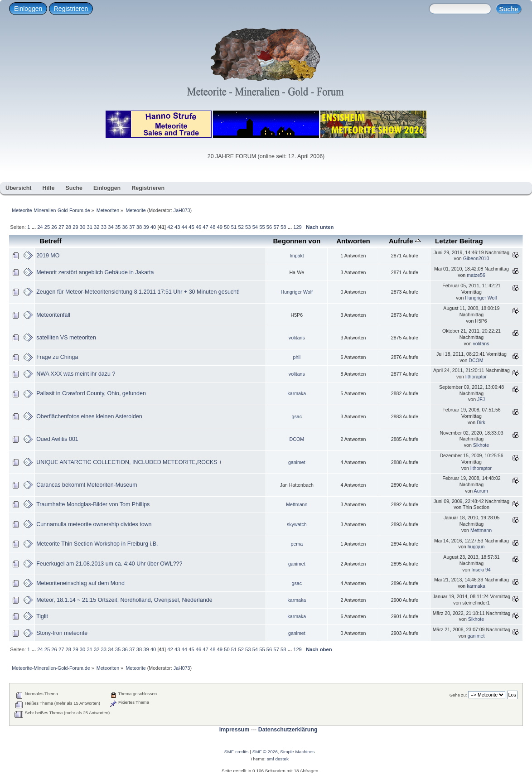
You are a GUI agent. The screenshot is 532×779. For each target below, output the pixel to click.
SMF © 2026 (265, 752)
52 (241, 227)
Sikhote (481, 445)
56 (269, 227)
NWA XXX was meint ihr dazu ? (76, 374)
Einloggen (28, 9)
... (34, 227)
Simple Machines (297, 752)
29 (75, 227)
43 (177, 227)
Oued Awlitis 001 (57, 439)
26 (54, 227)
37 (132, 227)
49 (220, 227)
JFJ (481, 399)
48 (213, 227)
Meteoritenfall (53, 315)
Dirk (481, 422)
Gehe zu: (458, 695)
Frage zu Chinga (57, 357)
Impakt (297, 256)
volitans (297, 338)
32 (97, 227)
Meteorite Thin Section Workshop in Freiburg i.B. (97, 544)
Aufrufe (405, 241)
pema (297, 544)
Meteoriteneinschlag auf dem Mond (80, 583)
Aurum (481, 491)
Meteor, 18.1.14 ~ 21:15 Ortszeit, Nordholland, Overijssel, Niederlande (124, 600)
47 (205, 227)
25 (47, 227)
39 (146, 227)
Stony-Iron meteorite (62, 633)
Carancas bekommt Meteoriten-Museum (87, 485)
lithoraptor (476, 377)
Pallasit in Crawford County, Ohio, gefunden (91, 393)
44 (184, 227)
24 (40, 227)
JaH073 (182, 210)
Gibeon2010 (476, 258)
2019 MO (48, 256)
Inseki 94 (481, 570)
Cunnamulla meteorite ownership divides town (94, 524)
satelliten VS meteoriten (66, 338)
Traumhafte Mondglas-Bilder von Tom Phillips (93, 504)
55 (262, 227)
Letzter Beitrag (459, 241)
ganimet (297, 462)
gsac (297, 416)
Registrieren (71, 9)
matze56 (476, 275)
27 (61, 227)
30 (82, 227)
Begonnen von (297, 241)
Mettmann (297, 504)
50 (227, 227)
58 (283, 227)
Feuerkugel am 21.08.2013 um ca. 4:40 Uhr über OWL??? (109, 564)
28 (68, 227)
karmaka (297, 393)
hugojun (476, 547)
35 (118, 227)
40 (153, 227)
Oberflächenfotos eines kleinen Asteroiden (89, 416)
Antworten (353, 241)
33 (104, 227)
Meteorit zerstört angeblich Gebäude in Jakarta (95, 272)
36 (125, 227)
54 (255, 227)
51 (234, 227)
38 (139, 227)
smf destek (278, 759)
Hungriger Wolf (297, 292)
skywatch (297, 524)
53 (248, 227)
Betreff (51, 241)
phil (297, 357)
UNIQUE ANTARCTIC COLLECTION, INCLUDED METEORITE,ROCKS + (129, 462)
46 (198, 227)
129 (297, 227)
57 (276, 227)
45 (191, 227)
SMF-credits (237, 752)
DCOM (476, 360)
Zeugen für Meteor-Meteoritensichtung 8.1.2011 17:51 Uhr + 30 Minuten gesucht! (138, 292)
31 (89, 227)
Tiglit (42, 616)
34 (111, 227)
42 (170, 227)
